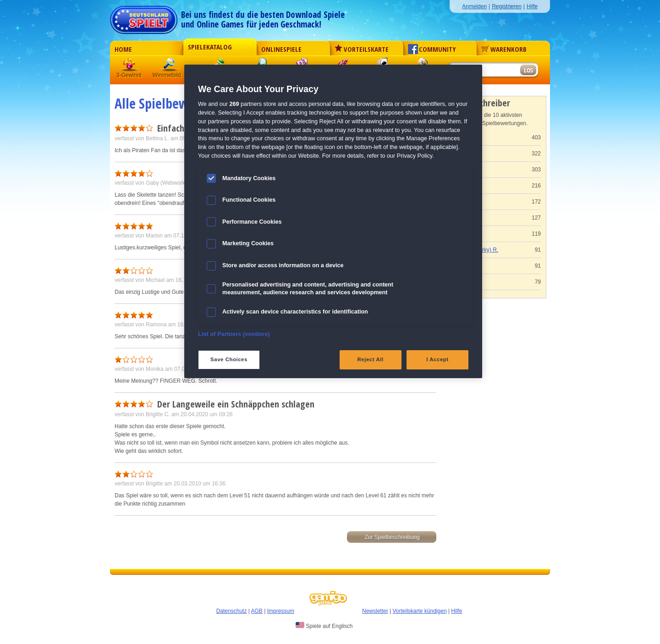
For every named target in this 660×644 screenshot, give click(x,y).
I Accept (437, 359)
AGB (257, 611)
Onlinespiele (281, 49)
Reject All (371, 359)
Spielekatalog (210, 47)
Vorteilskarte (362, 49)
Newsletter (375, 611)
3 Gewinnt (130, 66)
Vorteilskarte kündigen (419, 611)
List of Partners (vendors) (234, 334)
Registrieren (507, 6)
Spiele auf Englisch (324, 626)
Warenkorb (504, 49)
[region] (333, 221)
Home (123, 49)
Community (432, 49)
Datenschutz (232, 611)
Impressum (281, 611)
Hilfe (532, 6)
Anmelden (474, 6)
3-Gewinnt (129, 75)
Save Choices (229, 359)
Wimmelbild (170, 66)
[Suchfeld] (484, 70)
